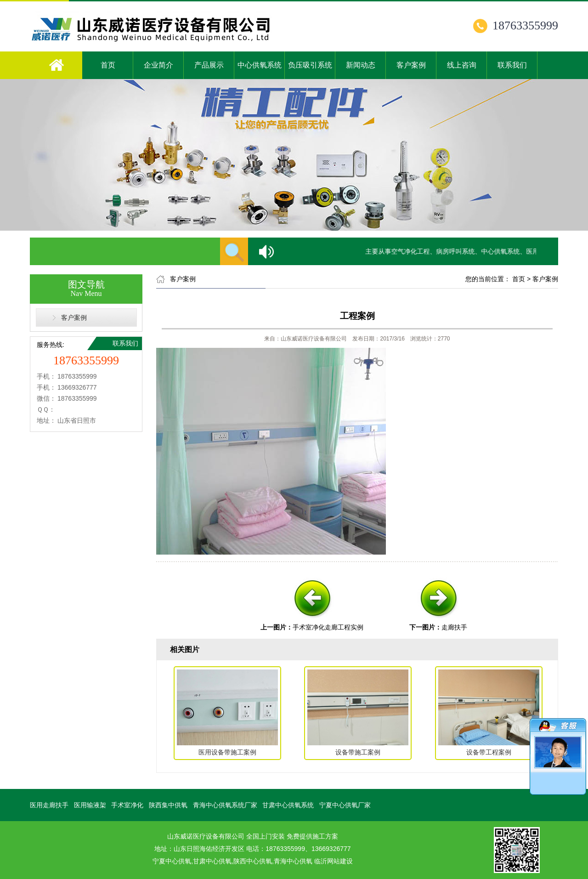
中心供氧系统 (260, 65)
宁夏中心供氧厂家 (345, 805)
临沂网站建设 (334, 861)
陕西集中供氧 (168, 805)
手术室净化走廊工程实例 (328, 627)
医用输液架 (90, 805)
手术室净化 (127, 805)
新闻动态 (361, 65)
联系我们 (512, 65)
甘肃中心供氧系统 (288, 805)
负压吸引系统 (310, 65)
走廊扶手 (454, 627)
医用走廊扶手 (49, 805)
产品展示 (209, 65)
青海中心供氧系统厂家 (225, 805)
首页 (108, 65)
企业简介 (158, 65)
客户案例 (411, 65)
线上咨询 (462, 65)
